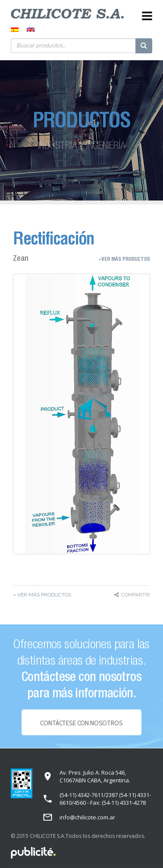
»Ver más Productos (124, 259)
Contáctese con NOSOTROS (81, 724)
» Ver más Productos (42, 595)
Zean (21, 258)
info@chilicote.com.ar (87, 817)
